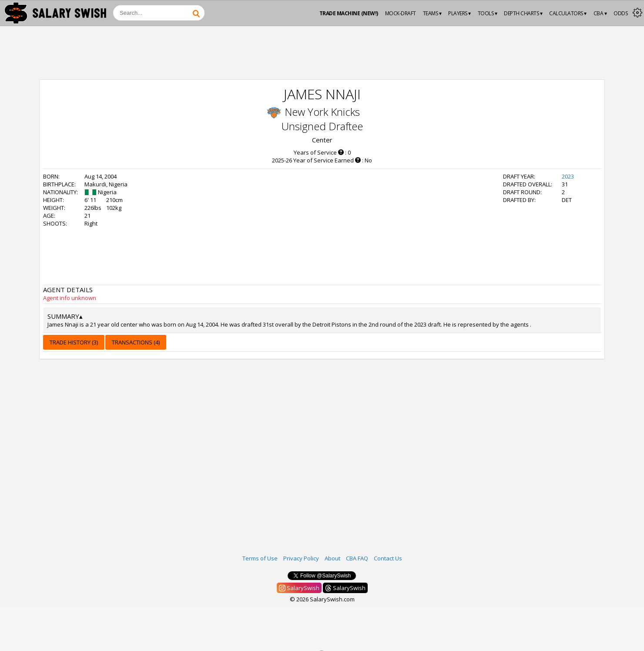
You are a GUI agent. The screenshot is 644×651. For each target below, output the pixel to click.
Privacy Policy (301, 558)
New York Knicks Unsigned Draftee (322, 119)
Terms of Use (260, 558)
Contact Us (388, 558)
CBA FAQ (357, 558)
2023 (568, 176)
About (332, 558)
